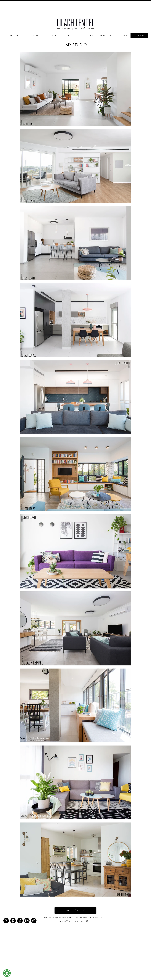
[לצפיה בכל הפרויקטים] (75, 910)
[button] (7, 973)
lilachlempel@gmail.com (56, 918)
